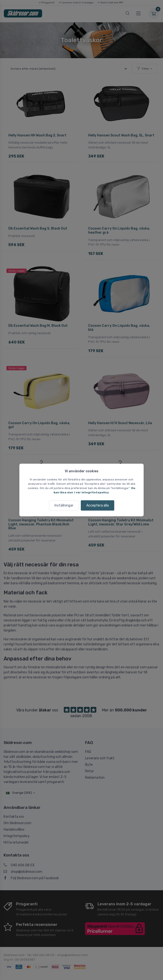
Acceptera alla (98, 505)
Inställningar (64, 505)
